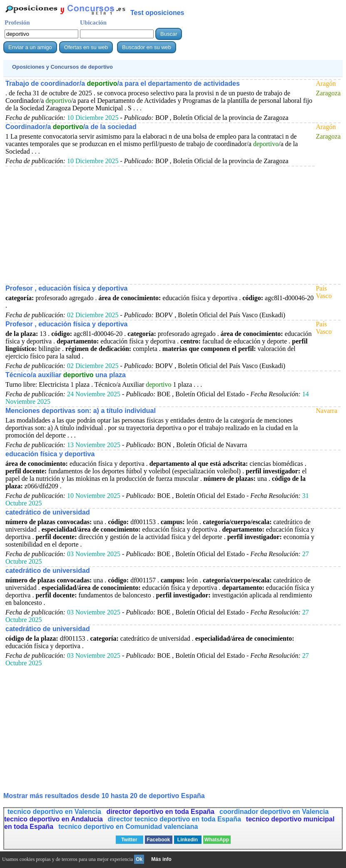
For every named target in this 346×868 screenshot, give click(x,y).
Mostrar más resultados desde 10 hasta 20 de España (104, 796)
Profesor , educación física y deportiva (66, 288)
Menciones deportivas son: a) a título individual (81, 411)
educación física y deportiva (50, 454)
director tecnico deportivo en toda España (174, 819)
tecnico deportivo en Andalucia (54, 819)
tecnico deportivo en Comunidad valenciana (128, 827)
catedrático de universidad (48, 512)
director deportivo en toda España (160, 812)
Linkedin (188, 840)
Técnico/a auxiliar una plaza (66, 375)
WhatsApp (217, 840)
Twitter (129, 840)
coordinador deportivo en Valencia (274, 812)
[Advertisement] (160, 225)
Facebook (158, 840)
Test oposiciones (157, 13)
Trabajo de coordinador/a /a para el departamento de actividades (123, 83)
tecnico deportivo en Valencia (55, 812)
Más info (161, 859)
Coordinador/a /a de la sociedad (71, 127)
